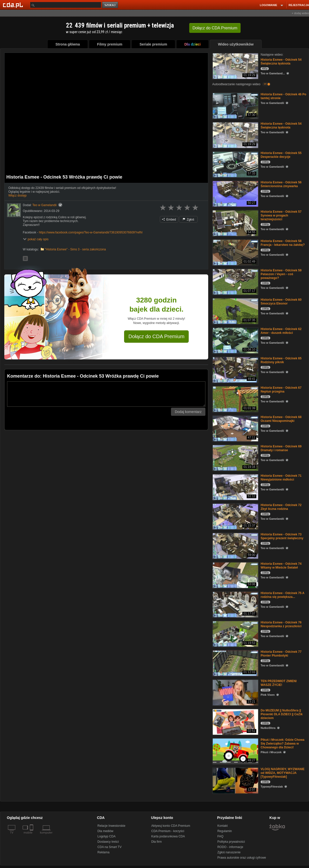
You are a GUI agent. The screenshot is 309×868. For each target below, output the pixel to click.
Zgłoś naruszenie (229, 852)
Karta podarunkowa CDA (168, 836)
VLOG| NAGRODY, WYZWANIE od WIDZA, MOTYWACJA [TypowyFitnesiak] (283, 773)
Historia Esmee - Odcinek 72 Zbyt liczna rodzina (281, 507)
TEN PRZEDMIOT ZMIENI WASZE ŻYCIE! (279, 683)
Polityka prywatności (231, 842)
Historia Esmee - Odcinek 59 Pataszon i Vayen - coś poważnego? (281, 274)
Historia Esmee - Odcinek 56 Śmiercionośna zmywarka (281, 184)
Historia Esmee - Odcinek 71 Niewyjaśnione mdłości (281, 478)
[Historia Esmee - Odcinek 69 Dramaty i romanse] (235, 457)
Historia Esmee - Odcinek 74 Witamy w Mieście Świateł (281, 566)
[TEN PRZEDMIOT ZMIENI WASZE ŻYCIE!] (235, 692)
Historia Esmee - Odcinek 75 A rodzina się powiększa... (283, 595)
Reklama (103, 852)
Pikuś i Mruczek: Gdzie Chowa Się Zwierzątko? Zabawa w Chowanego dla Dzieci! (283, 744)
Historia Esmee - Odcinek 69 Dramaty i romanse (281, 448)
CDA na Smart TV (110, 847)
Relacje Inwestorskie (111, 826)
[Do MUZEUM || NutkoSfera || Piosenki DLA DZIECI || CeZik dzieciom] (235, 721)
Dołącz (215, 28)
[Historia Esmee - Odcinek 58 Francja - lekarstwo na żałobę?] (235, 252)
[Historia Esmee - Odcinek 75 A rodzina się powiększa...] (235, 604)
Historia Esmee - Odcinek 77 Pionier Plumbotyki (281, 654)
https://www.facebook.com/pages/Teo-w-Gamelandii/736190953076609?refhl (91, 232)
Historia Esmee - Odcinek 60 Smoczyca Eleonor (281, 302)
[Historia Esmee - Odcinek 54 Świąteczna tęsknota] (235, 66)
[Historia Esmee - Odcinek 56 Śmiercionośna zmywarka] (235, 193)
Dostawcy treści (108, 842)
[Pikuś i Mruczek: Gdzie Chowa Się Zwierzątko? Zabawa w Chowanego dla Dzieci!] (235, 751)
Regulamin (225, 831)
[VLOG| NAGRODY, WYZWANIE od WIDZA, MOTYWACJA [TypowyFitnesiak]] (235, 780)
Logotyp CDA (107, 836)
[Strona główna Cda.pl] (14, 5)
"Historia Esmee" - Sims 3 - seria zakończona (75, 249)
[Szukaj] (66, 5)
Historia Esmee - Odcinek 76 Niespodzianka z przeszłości (281, 624)
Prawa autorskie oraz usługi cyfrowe (242, 858)
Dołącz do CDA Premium (156, 336)
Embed (169, 220)
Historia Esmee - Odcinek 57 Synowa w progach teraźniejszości (281, 215)
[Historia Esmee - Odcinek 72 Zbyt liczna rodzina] (235, 516)
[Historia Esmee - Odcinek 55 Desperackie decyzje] (235, 164)
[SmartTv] (32, 836)
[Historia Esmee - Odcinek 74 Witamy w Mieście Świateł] (235, 575)
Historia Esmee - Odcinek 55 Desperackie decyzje (281, 155)
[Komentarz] (106, 394)
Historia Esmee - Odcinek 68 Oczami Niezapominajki (281, 419)
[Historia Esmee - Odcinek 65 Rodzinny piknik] (235, 369)
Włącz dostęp (17, 196)
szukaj (110, 5)
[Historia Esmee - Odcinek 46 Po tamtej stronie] (235, 105)
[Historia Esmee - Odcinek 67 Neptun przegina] (235, 399)
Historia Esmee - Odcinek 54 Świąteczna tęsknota (281, 62)
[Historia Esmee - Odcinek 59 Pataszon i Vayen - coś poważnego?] (235, 281)
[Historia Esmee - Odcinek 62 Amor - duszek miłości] (235, 340)
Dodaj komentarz (188, 412)
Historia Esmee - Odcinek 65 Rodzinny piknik (281, 360)
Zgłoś (188, 220)
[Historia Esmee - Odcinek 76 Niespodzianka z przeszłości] (235, 633)
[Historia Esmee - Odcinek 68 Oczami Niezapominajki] (235, 428)
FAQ (220, 836)
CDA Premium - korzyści (168, 831)
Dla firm (156, 842)
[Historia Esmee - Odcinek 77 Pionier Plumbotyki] (235, 663)
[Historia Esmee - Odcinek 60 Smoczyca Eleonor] (235, 311)
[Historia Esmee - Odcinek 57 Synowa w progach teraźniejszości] (235, 223)
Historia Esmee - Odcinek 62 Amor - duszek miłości (281, 331)
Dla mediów (105, 831)
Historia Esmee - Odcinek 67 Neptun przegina (281, 390)
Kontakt (223, 826)
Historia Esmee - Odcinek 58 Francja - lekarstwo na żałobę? (283, 243)
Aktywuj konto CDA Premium (171, 826)
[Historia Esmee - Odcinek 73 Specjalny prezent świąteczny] (235, 545)
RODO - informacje (230, 847)
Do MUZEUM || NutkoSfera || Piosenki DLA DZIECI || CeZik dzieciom (282, 714)
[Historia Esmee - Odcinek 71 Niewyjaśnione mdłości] (235, 487)
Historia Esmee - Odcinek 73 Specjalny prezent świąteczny (282, 536)
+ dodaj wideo (300, 13)
